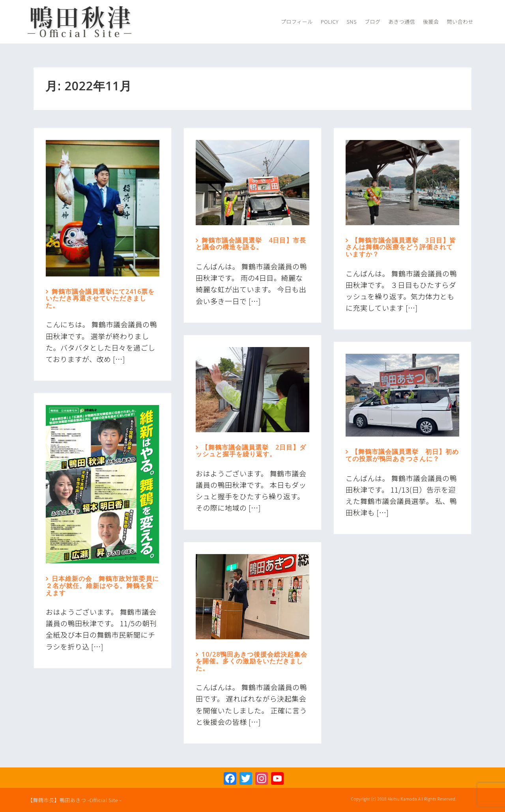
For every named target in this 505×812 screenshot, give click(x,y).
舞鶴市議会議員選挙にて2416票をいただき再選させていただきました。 (100, 298)
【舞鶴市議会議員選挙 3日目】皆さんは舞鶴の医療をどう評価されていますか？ (401, 247)
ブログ (373, 21)
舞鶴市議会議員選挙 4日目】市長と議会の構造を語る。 (251, 244)
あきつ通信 (402, 21)
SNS (352, 21)
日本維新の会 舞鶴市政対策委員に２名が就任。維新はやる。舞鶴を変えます (102, 585)
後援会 (431, 21)
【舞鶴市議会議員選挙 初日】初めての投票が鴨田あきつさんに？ (402, 455)
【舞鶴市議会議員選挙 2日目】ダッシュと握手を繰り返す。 (251, 451)
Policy (330, 21)
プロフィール (297, 21)
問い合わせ (460, 21)
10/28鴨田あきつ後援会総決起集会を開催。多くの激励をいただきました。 (252, 661)
